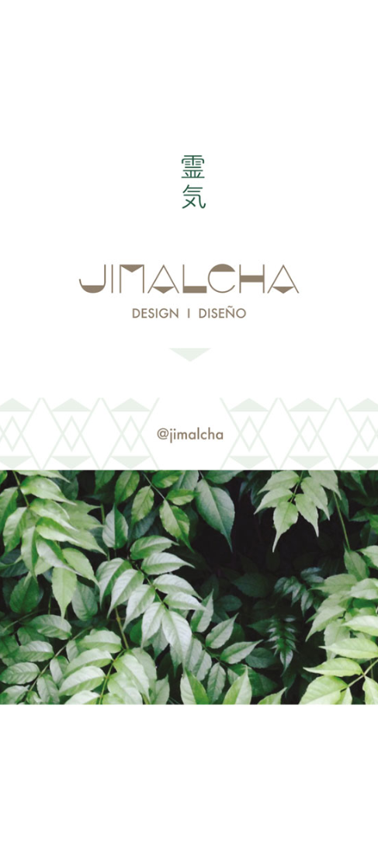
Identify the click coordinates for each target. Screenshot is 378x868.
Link (189, 434)
